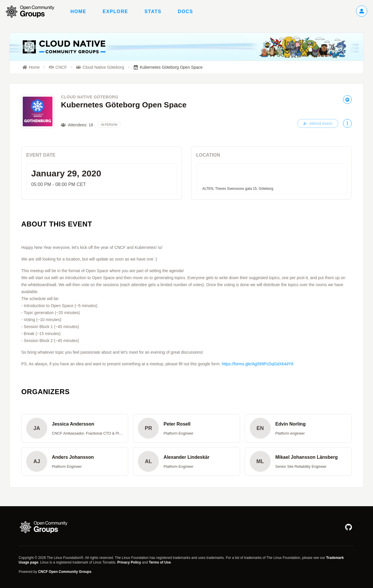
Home (78, 11)
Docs (185, 11)
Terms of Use (160, 562)
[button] (75, 428)
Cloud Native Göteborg (90, 97)
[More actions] (347, 123)
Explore (115, 11)
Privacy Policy (129, 562)
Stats (153, 11)
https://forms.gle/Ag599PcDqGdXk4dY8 (258, 364)
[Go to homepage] (33, 12)
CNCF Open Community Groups (65, 572)
